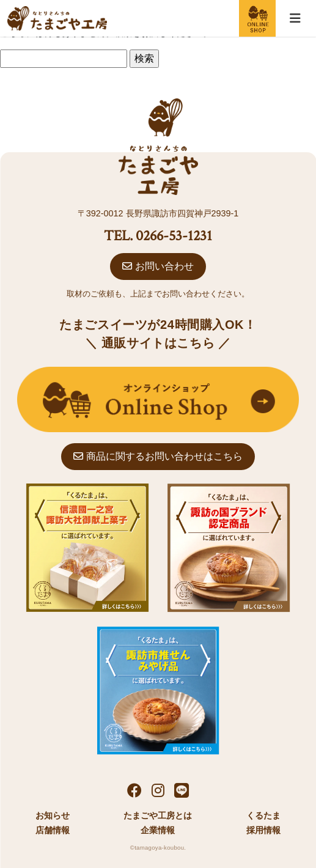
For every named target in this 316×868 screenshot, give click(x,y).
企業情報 (158, 830)
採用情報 (263, 830)
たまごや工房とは (158, 816)
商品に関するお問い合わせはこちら (158, 456)
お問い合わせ (158, 266)
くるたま (263, 816)
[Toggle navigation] (295, 18)
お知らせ (53, 816)
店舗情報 (53, 830)
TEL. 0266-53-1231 (158, 236)
